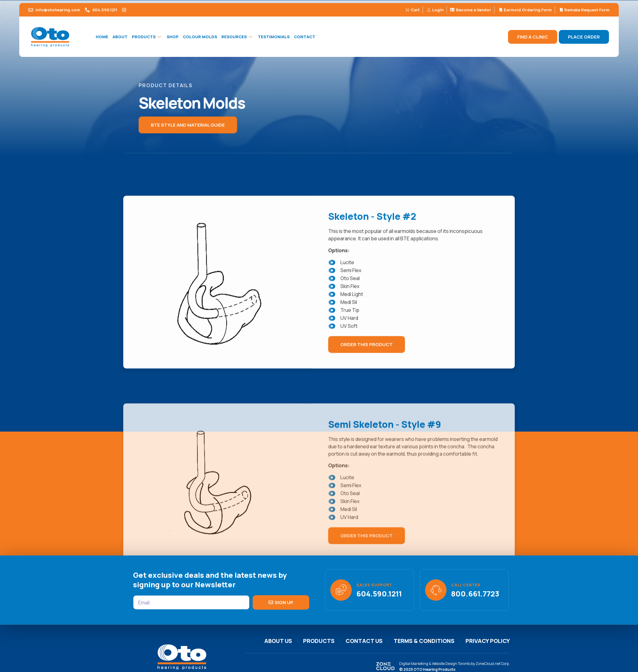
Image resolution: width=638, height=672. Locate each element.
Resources (237, 37)
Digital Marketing (414, 664)
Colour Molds (200, 37)
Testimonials (274, 37)
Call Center (466, 585)
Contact (305, 37)
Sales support (374, 585)
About (120, 37)
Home (102, 37)
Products (147, 37)
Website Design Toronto (451, 664)
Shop (173, 37)
